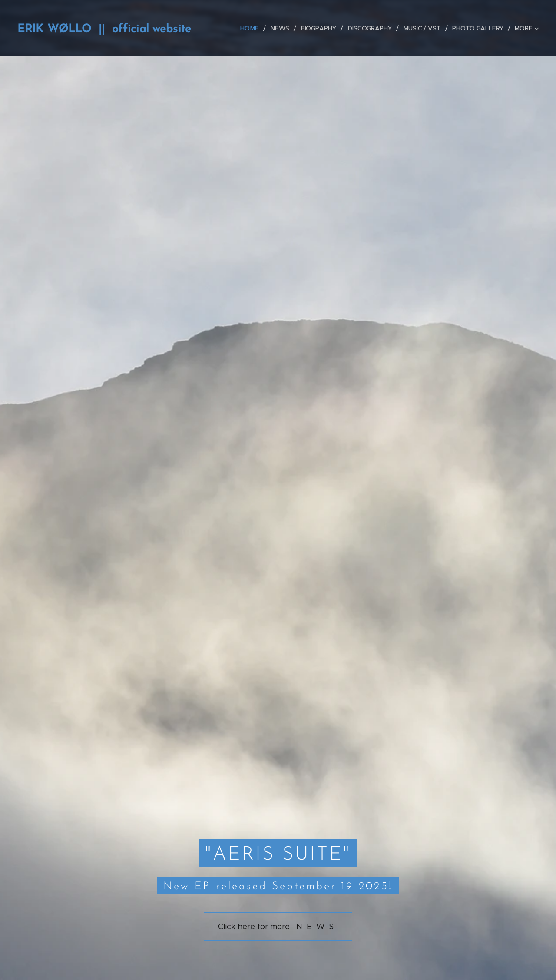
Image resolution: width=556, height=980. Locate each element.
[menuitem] (253, 28)
